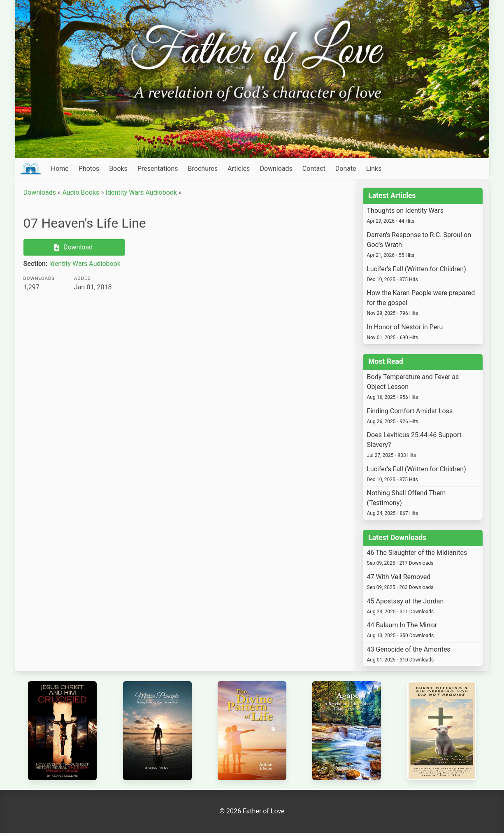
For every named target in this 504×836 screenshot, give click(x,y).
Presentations (158, 169)
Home (60, 169)
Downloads (276, 169)
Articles (239, 169)
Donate (346, 169)
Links (374, 169)
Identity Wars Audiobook (141, 192)
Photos (89, 169)
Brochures (203, 169)
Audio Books (81, 192)
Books (118, 169)
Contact (314, 169)
